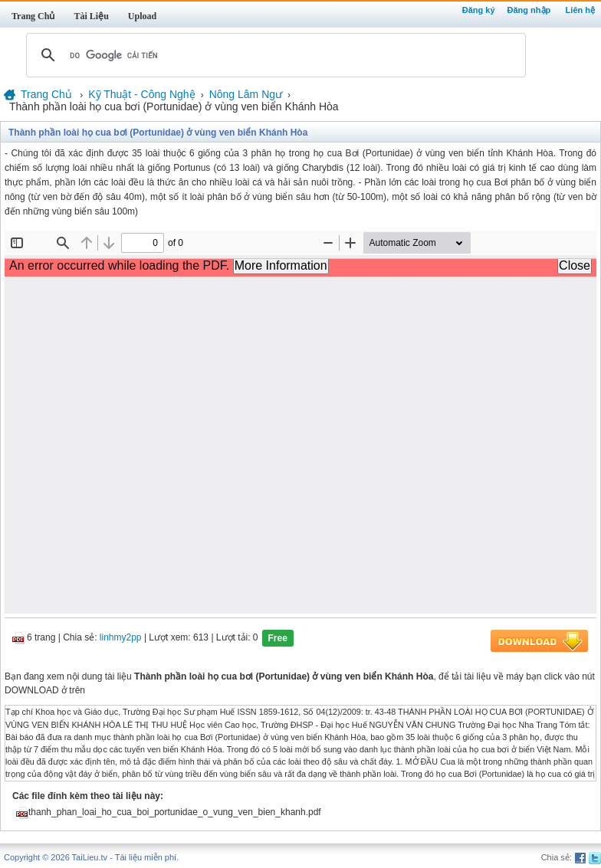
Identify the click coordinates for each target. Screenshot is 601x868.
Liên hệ (580, 10)
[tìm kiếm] (274, 55)
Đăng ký (479, 10)
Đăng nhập (529, 10)
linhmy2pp (121, 638)
